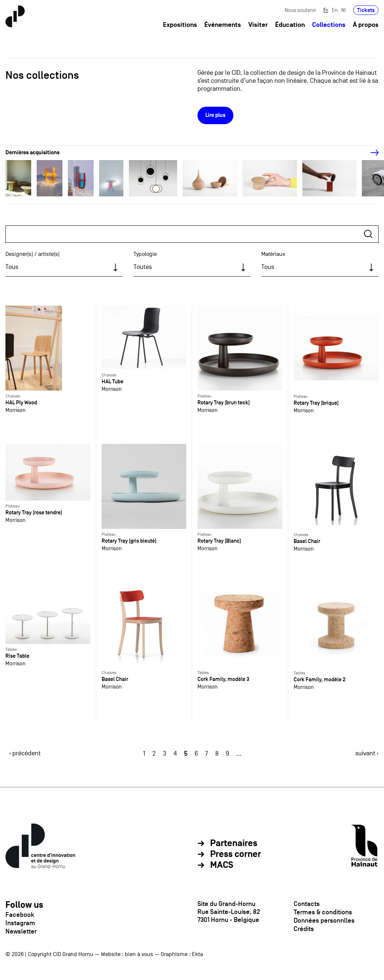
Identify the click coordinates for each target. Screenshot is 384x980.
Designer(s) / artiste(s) (32, 254)
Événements (223, 25)
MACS (222, 865)
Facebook (20, 915)
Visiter (258, 25)
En (335, 10)
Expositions (180, 25)
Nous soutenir (300, 10)
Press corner (236, 854)
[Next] (371, 153)
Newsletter (21, 931)
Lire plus (215, 115)
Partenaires (234, 844)
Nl (344, 10)
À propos (366, 25)
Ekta (197, 954)
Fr (326, 10)
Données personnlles (324, 920)
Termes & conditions (323, 912)
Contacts (307, 904)
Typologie (145, 254)
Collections (329, 25)
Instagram (20, 923)
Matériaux (273, 254)
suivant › (367, 753)
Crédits (304, 929)
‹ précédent (25, 753)
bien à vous (139, 954)
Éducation (290, 25)
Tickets (366, 10)
